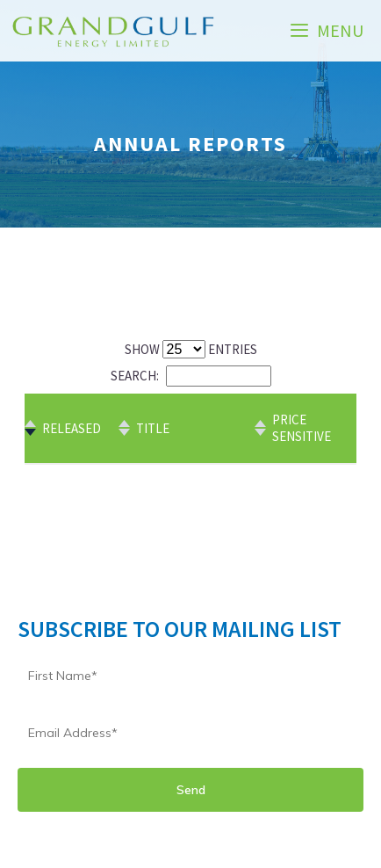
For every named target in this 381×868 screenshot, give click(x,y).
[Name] (190, 676)
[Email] (190, 733)
